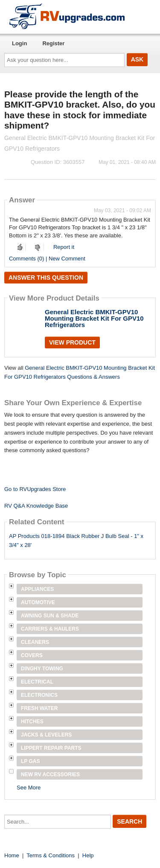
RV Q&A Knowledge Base (36, 506)
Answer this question (46, 278)
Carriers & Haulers (50, 629)
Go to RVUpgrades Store (35, 489)
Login (19, 43)
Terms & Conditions (51, 855)
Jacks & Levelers (46, 735)
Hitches (32, 722)
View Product (72, 342)
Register (53, 43)
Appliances (37, 589)
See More (29, 788)
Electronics (39, 695)
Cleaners (35, 642)
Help (88, 855)
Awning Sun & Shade (50, 616)
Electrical (37, 682)
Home (12, 855)
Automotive (38, 602)
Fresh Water (39, 708)
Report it (64, 247)
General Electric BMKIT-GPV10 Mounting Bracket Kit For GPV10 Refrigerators (94, 318)
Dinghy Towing (42, 669)
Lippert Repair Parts (51, 748)
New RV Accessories (50, 774)
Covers (32, 655)
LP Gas (30, 761)
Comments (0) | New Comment (47, 259)
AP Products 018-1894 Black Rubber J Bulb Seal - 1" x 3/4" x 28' (76, 541)
